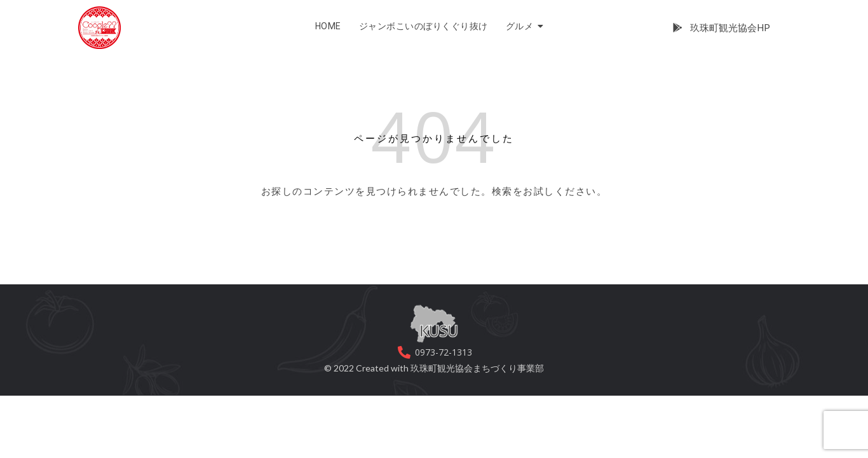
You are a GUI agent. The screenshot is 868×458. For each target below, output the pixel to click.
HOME (328, 26)
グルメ (522, 26)
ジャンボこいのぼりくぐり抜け (424, 26)
